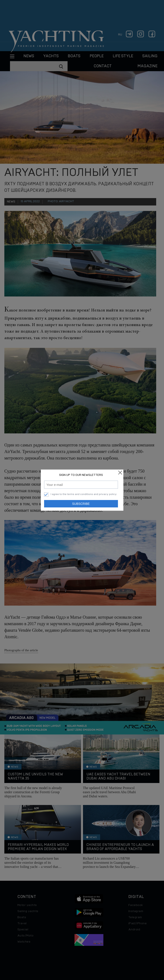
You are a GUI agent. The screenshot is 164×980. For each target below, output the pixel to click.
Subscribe (81, 504)
